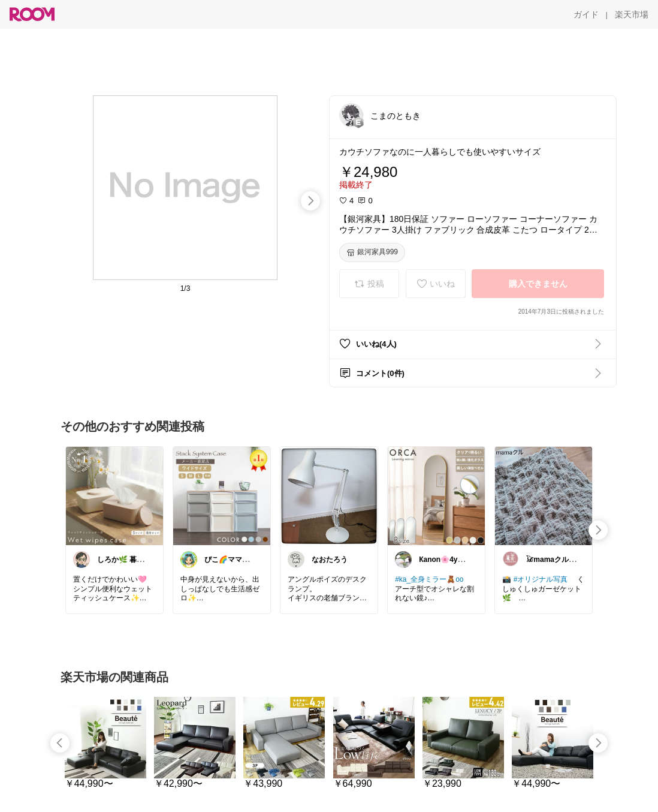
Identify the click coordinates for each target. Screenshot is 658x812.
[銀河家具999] (372, 252)
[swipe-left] (60, 743)
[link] (114, 495)
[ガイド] (586, 14)
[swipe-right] (310, 201)
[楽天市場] (632, 14)
